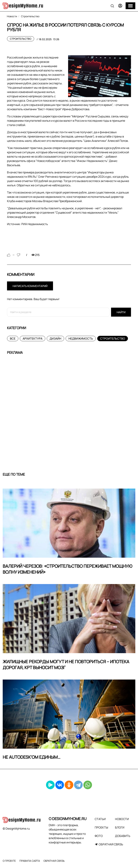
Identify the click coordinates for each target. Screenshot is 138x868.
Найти (121, 312)
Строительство (21, 39)
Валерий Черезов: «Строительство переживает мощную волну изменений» (67, 569)
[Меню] (130, 6)
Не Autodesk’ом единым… (32, 757)
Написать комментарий (30, 286)
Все (13, 339)
